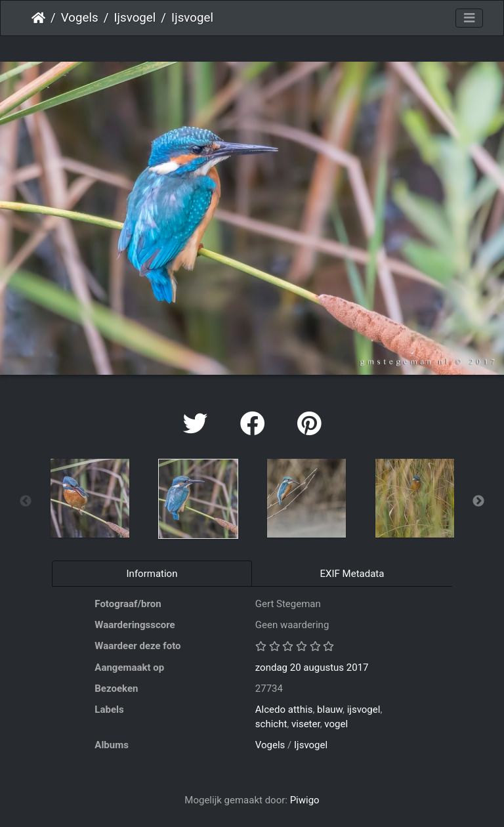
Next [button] (478, 501)
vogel (336, 724)
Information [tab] (152, 574)
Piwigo (305, 800)
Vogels (80, 18)
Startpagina (38, 18)
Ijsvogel (135, 18)
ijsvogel (364, 710)
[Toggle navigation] (469, 18)
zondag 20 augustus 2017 (312, 668)
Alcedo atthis (284, 710)
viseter (306, 724)
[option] (90, 498)
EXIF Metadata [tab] (352, 574)
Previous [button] (26, 501)
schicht (271, 724)
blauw (330, 710)
